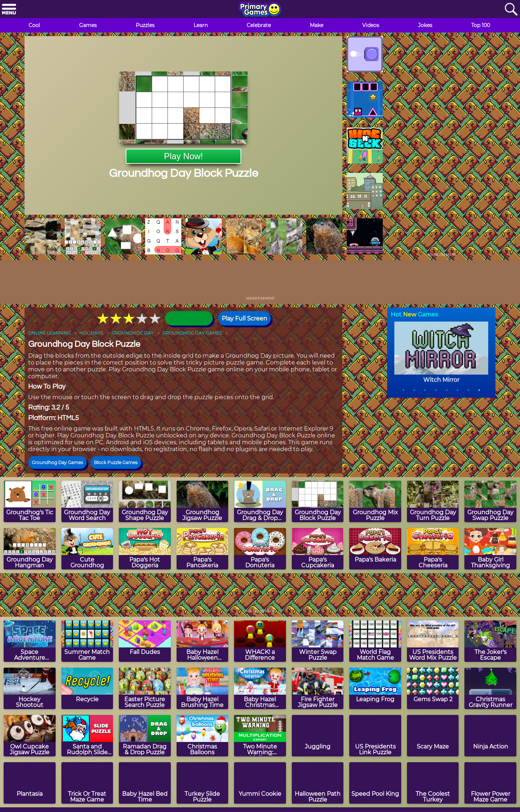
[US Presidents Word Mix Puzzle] (433, 641)
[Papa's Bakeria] (375, 549)
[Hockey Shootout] (30, 688)
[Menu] (9, 10)
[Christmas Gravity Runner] (490, 688)
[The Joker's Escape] (490, 641)
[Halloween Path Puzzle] (318, 783)
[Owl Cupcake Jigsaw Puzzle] (30, 736)
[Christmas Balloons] (203, 736)
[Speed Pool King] (375, 783)
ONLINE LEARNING (49, 333)
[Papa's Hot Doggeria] (145, 549)
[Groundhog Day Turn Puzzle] (433, 501)
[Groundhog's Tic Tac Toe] (30, 501)
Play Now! (183, 156)
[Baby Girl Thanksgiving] (490, 549)
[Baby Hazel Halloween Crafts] (203, 641)
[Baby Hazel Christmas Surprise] (260, 688)
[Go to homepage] (260, 10)
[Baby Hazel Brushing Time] (203, 688)
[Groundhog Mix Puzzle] (375, 501)
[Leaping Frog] (375, 688)
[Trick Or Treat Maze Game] (87, 783)
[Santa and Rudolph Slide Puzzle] (87, 736)
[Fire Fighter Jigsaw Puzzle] (318, 688)
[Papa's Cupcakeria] (318, 549)
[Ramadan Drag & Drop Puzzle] (145, 736)
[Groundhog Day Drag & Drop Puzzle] (260, 501)
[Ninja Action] (490, 736)
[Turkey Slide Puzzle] (203, 783)
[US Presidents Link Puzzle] (375, 736)
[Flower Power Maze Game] (490, 783)
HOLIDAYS (91, 333)
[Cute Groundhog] (87, 549)
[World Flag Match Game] (375, 641)
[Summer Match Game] (87, 641)
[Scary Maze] (433, 736)
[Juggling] (318, 736)
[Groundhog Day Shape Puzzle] (145, 501)
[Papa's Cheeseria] (433, 549)
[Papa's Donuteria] (260, 549)
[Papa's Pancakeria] (203, 549)
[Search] (511, 10)
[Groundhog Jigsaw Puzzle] (203, 501)
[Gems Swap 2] (433, 688)
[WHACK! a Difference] (260, 641)
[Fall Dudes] (145, 641)
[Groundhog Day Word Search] (87, 501)
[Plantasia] (30, 783)
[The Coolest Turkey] (433, 783)
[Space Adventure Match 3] (30, 641)
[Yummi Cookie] (260, 783)
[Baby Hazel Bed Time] (145, 783)
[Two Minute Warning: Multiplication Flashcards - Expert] (260, 736)
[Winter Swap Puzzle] (318, 641)
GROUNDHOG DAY (133, 333)
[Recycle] (87, 688)
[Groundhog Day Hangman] (30, 549)
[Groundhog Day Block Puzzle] (318, 501)
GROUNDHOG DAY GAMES (192, 333)
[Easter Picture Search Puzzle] (145, 688)
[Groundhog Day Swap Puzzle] (490, 501)
